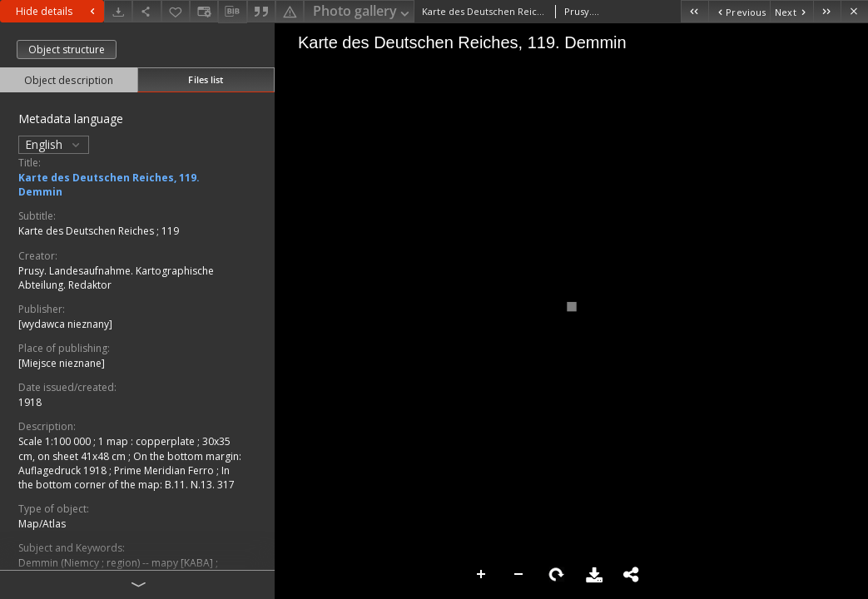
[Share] (146, 11)
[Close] (854, 11)
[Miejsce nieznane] (62, 363)
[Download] (118, 11)
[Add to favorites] (176, 11)
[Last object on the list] (827, 11)
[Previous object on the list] (739, 11)
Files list (206, 79)
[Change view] (204, 11)
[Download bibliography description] (232, 12)
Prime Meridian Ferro (165, 470)
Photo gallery (362, 12)
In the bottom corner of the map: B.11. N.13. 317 (126, 478)
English (54, 144)
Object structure (67, 50)
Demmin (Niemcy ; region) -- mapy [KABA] (117, 563)
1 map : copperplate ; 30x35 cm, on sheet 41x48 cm (124, 448)
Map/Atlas (42, 524)
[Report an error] (290, 11)
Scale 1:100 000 (56, 441)
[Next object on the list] (791, 11)
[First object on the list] (694, 11)
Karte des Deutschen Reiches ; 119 (99, 231)
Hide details (57, 11)
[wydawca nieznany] (65, 324)
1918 (30, 402)
